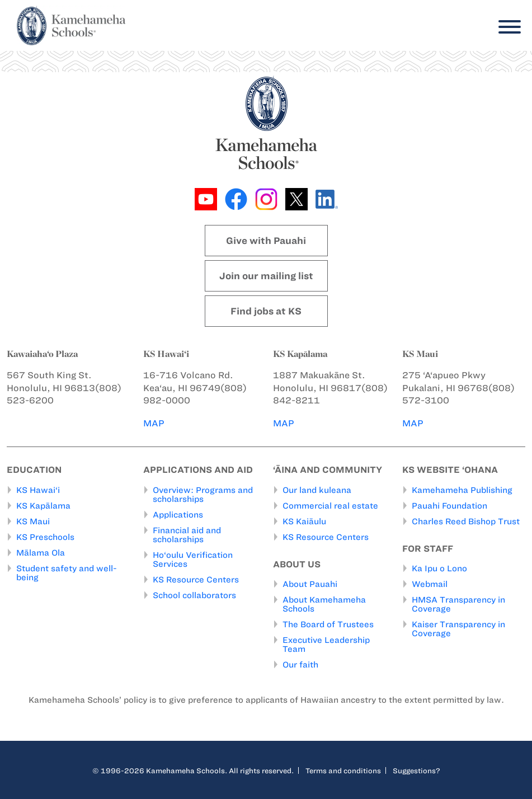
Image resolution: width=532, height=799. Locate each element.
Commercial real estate (330, 506)
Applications (178, 515)
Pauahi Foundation (449, 506)
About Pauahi (310, 584)
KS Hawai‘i (38, 490)
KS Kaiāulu (304, 521)
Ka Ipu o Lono (439, 568)
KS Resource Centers (196, 580)
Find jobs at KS (266, 311)
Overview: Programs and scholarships (203, 495)
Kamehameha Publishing (462, 490)
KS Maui (33, 521)
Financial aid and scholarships (187, 535)
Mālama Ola (41, 553)
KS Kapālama (43, 506)
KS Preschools (45, 537)
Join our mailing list (266, 276)
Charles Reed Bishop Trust (466, 521)
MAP (154, 423)
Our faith (300, 665)
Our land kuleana (317, 490)
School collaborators (194, 595)
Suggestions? (416, 770)
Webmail (430, 584)
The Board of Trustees (328, 624)
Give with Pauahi (266, 241)
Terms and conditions (343, 770)
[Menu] (507, 27)
